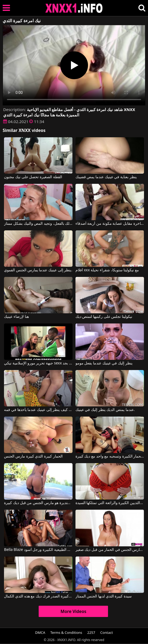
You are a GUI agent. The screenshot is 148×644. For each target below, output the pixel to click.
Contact (107, 632)
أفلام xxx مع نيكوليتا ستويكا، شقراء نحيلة (107, 270)
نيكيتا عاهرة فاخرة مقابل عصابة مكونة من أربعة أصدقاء (110, 224)
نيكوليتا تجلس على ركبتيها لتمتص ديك (104, 317)
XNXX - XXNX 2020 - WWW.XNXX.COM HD (74, 8)
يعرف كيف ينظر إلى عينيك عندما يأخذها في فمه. (38, 410)
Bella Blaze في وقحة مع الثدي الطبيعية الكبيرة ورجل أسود (38, 550)
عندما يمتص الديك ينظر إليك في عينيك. (105, 410)
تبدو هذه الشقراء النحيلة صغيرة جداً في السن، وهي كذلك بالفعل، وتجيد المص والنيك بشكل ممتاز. (38, 224)
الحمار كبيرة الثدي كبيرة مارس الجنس (33, 456)
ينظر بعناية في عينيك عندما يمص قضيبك (106, 177)
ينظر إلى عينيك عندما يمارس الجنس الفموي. (38, 270)
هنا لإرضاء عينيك (16, 317)
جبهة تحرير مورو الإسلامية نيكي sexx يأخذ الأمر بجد (38, 363)
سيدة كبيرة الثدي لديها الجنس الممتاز (104, 596)
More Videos (73, 611)
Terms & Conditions (66, 632)
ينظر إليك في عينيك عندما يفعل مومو (104, 363)
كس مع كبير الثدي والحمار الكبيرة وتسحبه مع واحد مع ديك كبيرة (110, 456)
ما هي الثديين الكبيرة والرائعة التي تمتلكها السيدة (110, 503)
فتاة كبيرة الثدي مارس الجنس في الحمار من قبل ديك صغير (110, 550)
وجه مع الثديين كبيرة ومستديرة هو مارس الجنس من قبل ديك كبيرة (38, 503)
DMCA (40, 632)
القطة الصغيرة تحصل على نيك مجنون (33, 177)
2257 (91, 632)
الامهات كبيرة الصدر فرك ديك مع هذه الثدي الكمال (38, 596)
